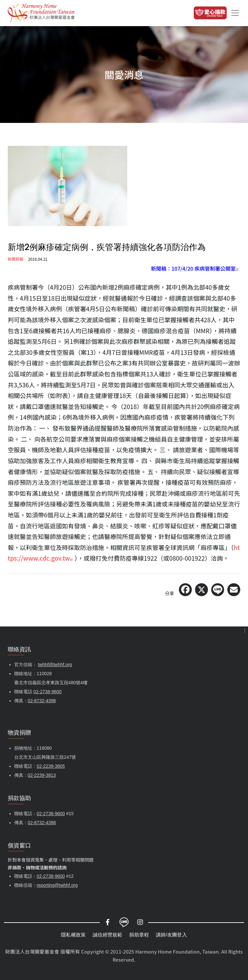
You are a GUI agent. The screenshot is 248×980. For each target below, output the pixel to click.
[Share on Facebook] (185, 590)
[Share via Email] (234, 590)
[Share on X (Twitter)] (201, 590)
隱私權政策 (73, 935)
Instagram (140, 922)
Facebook (108, 922)
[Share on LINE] (218, 590)
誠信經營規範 (107, 935)
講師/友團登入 (171, 935)
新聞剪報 (15, 259)
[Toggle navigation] (235, 13)
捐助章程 (139, 935)
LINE (124, 922)
